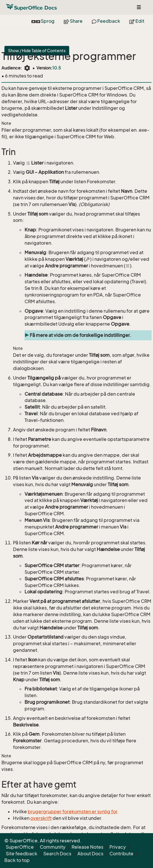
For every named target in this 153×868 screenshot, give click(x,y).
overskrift (41, 818)
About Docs (90, 854)
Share (73, 21)
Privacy (118, 847)
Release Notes (87, 847)
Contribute (121, 854)
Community (53, 847)
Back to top (17, 860)
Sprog (43, 21)
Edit (137, 21)
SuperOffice (20, 847)
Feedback (106, 21)
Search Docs (57, 854)
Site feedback (22, 854)
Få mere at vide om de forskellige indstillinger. (80, 335)
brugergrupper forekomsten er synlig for (72, 812)
